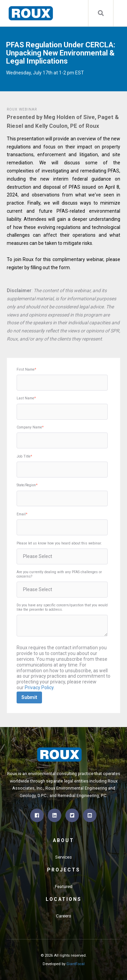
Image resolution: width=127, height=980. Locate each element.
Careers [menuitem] (63, 916)
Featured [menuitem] (64, 886)
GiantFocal (76, 964)
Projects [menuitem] (64, 870)
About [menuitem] (63, 840)
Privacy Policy (39, 687)
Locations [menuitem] (64, 899)
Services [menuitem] (63, 857)
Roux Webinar (22, 109)
